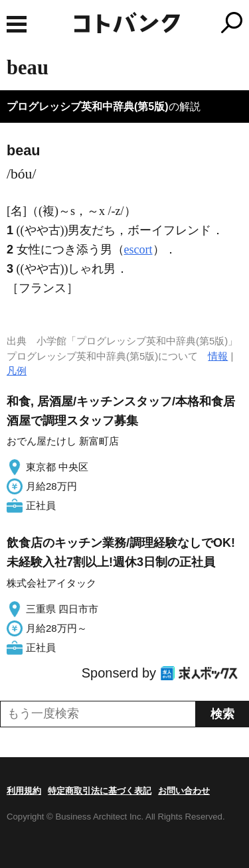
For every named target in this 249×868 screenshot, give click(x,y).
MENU (17, 24)
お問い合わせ (184, 791)
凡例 (17, 371)
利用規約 (24, 791)
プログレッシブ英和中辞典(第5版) (88, 107)
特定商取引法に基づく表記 (100, 791)
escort (138, 250)
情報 (218, 356)
